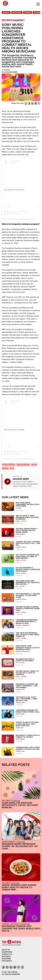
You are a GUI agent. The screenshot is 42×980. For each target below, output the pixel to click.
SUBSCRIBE (6, 959)
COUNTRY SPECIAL (21, 547)
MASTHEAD (6, 957)
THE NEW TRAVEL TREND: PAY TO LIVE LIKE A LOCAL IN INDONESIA (27, 673)
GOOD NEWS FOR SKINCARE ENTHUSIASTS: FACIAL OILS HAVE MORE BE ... (20, 805)
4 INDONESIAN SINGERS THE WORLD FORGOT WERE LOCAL (28, 711)
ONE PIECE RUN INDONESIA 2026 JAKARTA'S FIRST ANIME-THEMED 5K (28, 635)
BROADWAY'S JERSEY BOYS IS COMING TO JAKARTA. (28, 736)
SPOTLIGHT (17, 13)
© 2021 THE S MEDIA (10, 972)
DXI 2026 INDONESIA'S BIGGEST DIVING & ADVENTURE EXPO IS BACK (28, 570)
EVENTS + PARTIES (21, 521)
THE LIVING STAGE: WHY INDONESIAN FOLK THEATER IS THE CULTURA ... (28, 583)
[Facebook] (29, 103)
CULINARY (19, 508)
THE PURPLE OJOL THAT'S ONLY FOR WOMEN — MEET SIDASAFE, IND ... (26, 699)
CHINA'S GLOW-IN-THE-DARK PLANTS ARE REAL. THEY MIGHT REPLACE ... (27, 724)
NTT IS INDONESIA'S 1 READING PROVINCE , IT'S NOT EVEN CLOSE (28, 596)
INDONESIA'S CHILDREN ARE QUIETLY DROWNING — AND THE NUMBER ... (27, 686)
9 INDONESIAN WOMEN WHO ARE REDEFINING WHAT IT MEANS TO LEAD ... (27, 622)
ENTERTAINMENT (20, 534)
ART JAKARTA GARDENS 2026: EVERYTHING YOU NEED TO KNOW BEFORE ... (28, 557)
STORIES (28, 13)
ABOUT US (6, 950)
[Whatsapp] (26, 103)
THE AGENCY (7, 961)
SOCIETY (6, 13)
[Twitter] (36, 103)
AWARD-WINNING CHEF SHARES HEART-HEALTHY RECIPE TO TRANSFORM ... (19, 888)
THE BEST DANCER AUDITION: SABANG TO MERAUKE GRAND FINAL (28, 609)
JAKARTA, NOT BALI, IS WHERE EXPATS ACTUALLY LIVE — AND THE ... (28, 544)
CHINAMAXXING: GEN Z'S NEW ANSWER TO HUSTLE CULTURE (28, 748)
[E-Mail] (39, 103)
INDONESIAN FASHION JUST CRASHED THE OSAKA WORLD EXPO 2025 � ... (21, 929)
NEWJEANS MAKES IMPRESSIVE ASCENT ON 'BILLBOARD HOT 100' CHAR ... (20, 846)
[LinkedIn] (33, 103)
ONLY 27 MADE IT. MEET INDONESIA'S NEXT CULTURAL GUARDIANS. (27, 518)
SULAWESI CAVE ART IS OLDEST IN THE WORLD (25, 660)
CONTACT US (7, 954)
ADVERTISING (7, 952)
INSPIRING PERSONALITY (23, 625)
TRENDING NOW (20, 690)
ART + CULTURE (20, 586)
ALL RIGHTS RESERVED (11, 974)
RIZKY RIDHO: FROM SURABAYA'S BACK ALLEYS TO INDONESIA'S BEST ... (28, 648)
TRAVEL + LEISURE (21, 677)
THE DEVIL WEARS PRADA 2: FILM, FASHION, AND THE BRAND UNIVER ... (27, 531)
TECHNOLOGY (20, 728)
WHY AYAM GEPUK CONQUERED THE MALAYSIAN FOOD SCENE (27, 505)
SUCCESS (38, 13)
